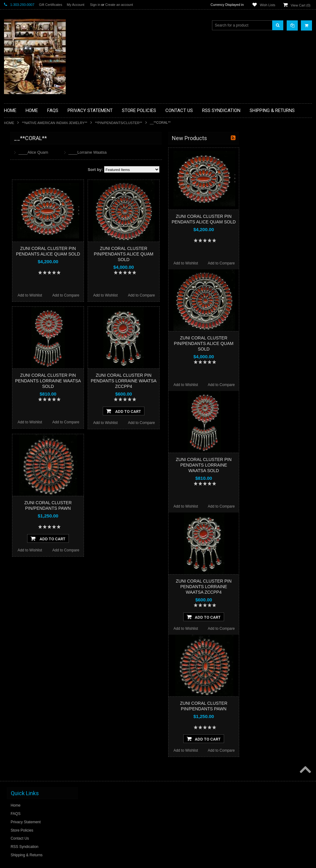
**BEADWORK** (21, 189)
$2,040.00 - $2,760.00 (25, 401)
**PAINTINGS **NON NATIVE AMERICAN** (32, 176)
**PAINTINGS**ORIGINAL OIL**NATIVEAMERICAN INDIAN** (37, 280)
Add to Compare (138, 295)
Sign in (95, 5)
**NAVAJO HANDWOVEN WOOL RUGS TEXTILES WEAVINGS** (35, 296)
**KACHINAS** (20, 236)
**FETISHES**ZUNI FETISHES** (35, 226)
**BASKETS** (19, 163)
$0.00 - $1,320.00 (22, 380)
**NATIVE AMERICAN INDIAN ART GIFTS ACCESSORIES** (37, 249)
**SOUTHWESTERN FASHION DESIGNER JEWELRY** (33, 312)
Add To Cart (196, 411)
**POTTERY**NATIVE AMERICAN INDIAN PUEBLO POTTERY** (36, 328)
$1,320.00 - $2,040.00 (25, 390)
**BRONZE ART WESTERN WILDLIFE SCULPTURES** (40, 202)
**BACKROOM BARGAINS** (31, 152)
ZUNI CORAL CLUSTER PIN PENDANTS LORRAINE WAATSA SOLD (120, 381)
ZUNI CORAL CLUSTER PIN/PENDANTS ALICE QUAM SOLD (196, 254)
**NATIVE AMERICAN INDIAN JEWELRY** (55, 123)
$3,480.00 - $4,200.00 (25, 422)
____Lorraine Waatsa (160, 152)
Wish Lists (268, 5)
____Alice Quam (106, 152)
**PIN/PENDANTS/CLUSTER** (119, 123)
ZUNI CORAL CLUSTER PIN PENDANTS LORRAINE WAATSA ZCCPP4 (196, 381)
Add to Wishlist (102, 295)
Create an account (119, 5)
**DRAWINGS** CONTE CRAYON (36, 215)
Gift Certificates (50, 5)
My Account (75, 5)
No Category (18, 351)
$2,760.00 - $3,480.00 (25, 411)
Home (9, 123)
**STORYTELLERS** (25, 341)
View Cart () (301, 5)
